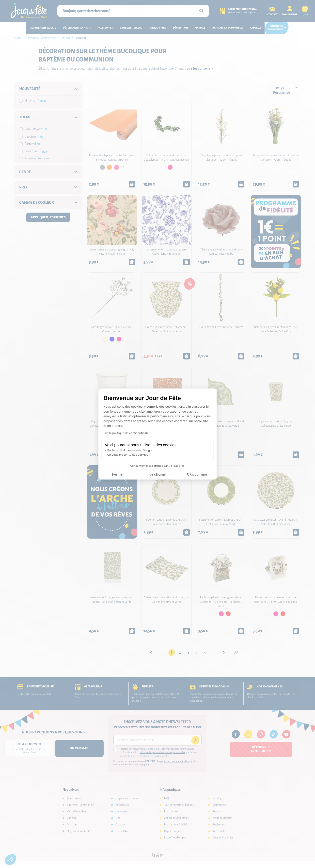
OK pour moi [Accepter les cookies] (197, 474)
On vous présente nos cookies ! (128, 455)
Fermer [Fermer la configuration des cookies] (118, 474)
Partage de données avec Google (130, 450)
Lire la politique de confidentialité (126, 433)
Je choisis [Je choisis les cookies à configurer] (157, 474)
